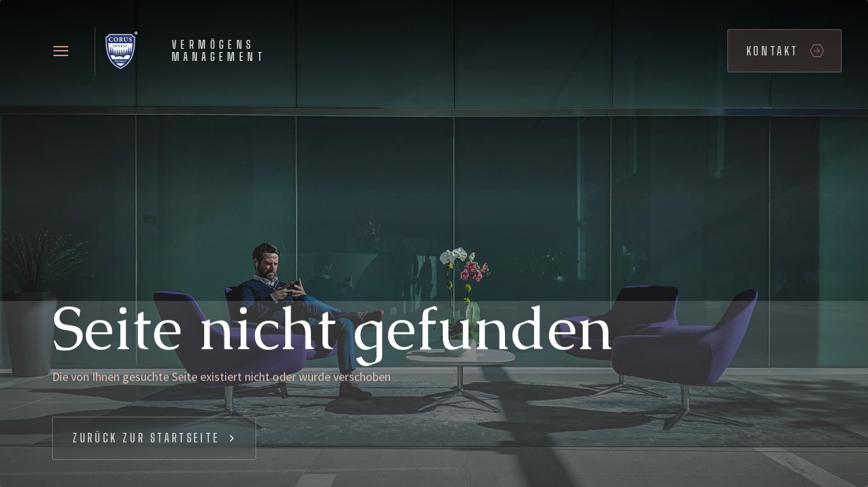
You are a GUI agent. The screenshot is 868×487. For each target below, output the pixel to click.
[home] (185, 51)
